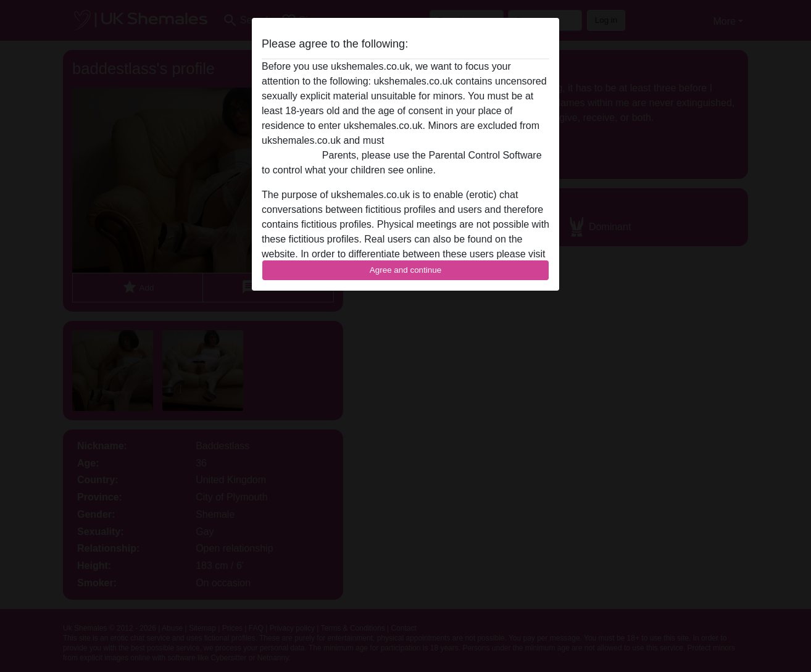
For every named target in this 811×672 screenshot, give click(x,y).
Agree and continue (406, 270)
